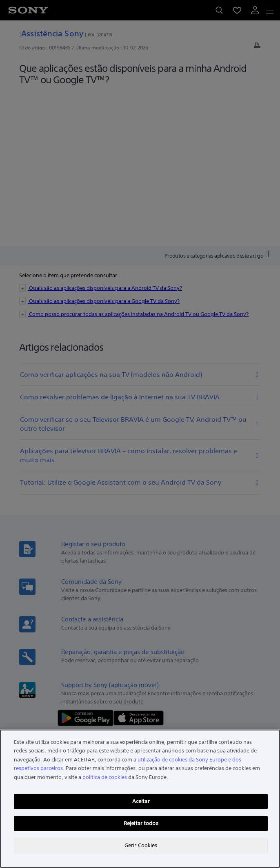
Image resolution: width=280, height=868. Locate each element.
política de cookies (105, 777)
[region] (140, 799)
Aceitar (141, 801)
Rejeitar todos (141, 823)
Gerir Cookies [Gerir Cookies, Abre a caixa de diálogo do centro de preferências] (141, 845)
